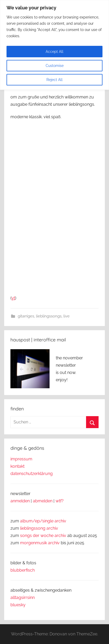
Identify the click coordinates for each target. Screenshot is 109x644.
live (66, 316)
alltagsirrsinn (23, 598)
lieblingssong (33, 528)
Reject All (54, 80)
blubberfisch (23, 570)
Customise (55, 66)
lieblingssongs (49, 316)
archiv (52, 528)
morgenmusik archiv (40, 543)
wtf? (60, 501)
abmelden (43, 501)
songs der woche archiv (43, 536)
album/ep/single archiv (43, 521)
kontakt (17, 466)
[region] (54, 45)
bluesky (18, 605)
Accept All (54, 52)
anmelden (20, 501)
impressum (21, 459)
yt (13, 298)
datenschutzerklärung (32, 474)
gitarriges (26, 316)
